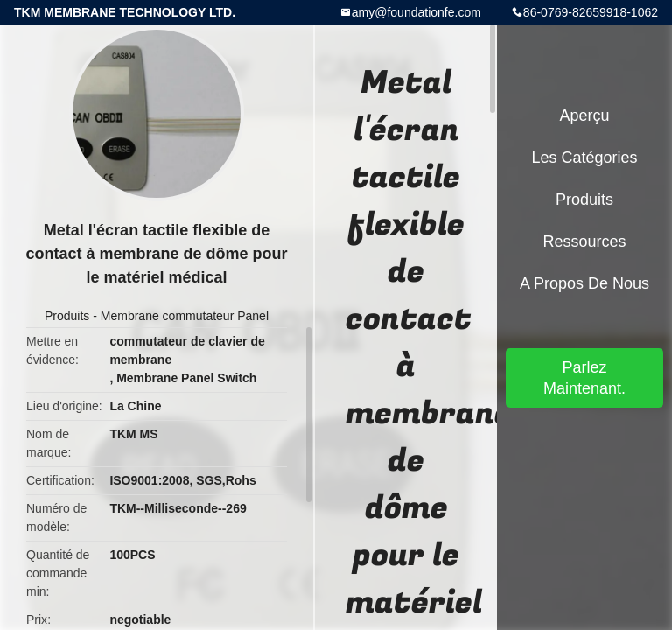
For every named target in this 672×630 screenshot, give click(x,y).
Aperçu (584, 115)
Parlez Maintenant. (584, 378)
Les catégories (584, 157)
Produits (67, 316)
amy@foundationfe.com (416, 12)
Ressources (584, 241)
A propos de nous (584, 283)
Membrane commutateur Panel (185, 316)
